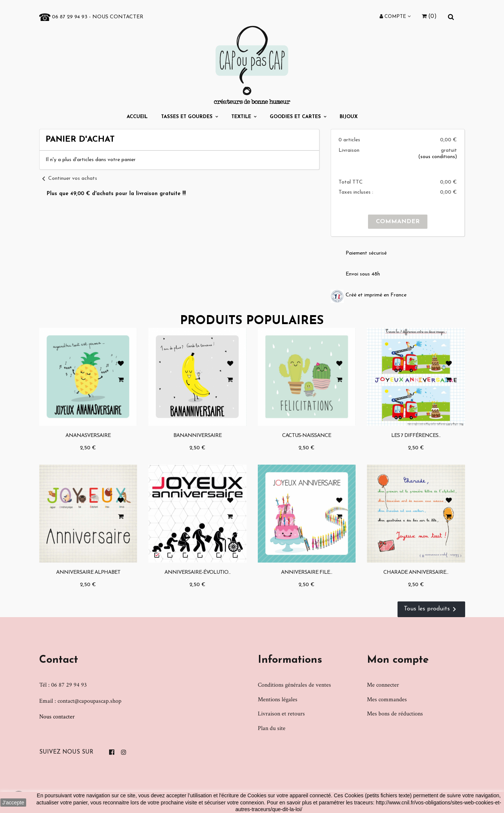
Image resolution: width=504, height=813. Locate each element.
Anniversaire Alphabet (88, 572)
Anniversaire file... (307, 572)
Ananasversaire (88, 436)
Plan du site (272, 728)
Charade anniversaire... (416, 572)
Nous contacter (118, 17)
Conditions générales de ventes (294, 685)
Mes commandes (387, 700)
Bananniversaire (197, 436)
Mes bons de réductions (395, 714)
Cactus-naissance (307, 436)
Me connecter (383, 685)
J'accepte (13, 803)
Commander (398, 222)
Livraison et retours (281, 714)
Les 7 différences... (416, 436)
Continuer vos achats (68, 178)
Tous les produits (431, 609)
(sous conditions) (437, 157)
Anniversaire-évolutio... (197, 572)
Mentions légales (278, 700)
